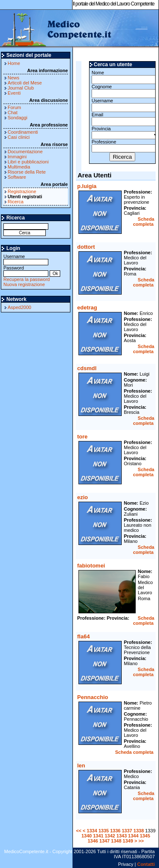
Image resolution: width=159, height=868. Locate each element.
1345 (145, 836)
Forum (14, 107)
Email (122, 119)
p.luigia (87, 186)
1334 (92, 831)
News (14, 78)
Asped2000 (20, 307)
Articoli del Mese (25, 83)
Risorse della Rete (27, 172)
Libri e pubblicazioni (28, 162)
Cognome (122, 91)
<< (79, 831)
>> (141, 841)
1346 (93, 841)
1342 (110, 836)
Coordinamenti (23, 132)
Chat (13, 112)
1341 (98, 836)
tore (82, 437)
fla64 (84, 636)
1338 (139, 831)
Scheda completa (144, 222)
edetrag (87, 308)
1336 (115, 831)
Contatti (146, 864)
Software (17, 177)
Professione (122, 146)
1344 (133, 836)
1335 (103, 831)
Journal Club (21, 88)
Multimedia (19, 167)
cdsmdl (87, 368)
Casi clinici (19, 137)
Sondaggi (18, 118)
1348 (116, 841)
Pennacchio (93, 697)
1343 (122, 836)
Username (26, 259)
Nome (122, 77)
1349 (128, 841)
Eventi (14, 93)
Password (26, 271)
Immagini (17, 157)
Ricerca (15, 202)
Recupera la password (26, 279)
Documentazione (25, 152)
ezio (82, 497)
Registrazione (22, 191)
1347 (104, 841)
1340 (86, 836)
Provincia (122, 133)
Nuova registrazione (24, 284)
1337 (127, 831)
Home (14, 63)
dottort (86, 247)
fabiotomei (91, 566)
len (81, 765)
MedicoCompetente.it (56, 29)
